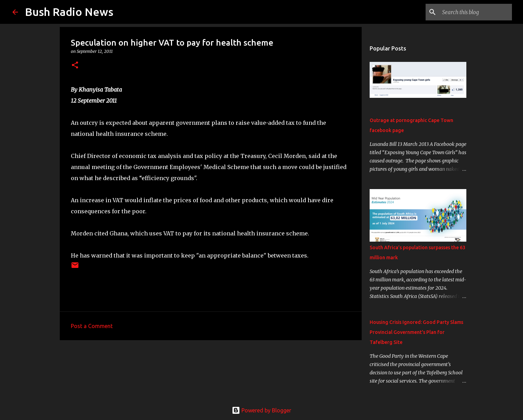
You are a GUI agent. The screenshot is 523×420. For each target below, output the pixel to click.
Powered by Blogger (261, 410)
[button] (75, 66)
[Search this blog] (476, 12)
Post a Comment (92, 326)
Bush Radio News (69, 12)
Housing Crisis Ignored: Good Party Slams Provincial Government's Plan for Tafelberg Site (416, 332)
